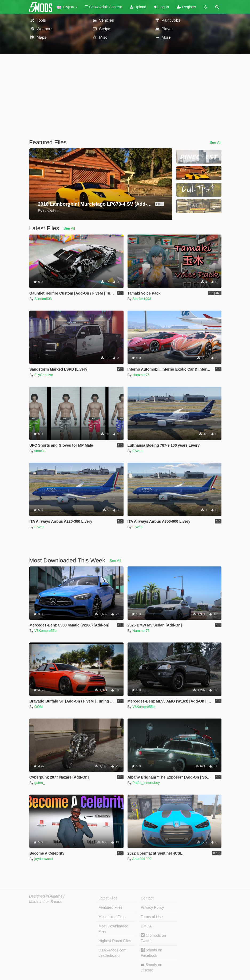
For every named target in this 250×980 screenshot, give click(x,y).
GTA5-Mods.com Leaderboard (112, 953)
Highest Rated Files (115, 941)
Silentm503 (43, 299)
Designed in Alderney (47, 896)
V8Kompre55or (46, 631)
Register (186, 7)
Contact (147, 898)
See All (215, 142)
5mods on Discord (151, 967)
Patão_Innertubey (146, 783)
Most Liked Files (112, 917)
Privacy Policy (152, 907)
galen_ (40, 783)
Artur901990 (142, 859)
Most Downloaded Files (113, 929)
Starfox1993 (142, 299)
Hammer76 (141, 375)
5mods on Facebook (151, 953)
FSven (137, 451)
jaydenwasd (44, 859)
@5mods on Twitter (153, 938)
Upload (138, 7)
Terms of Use (152, 917)
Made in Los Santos (46, 902)
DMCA (146, 926)
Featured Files (110, 907)
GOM (39, 707)
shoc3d (40, 451)
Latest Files (108, 898)
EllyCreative (44, 375)
